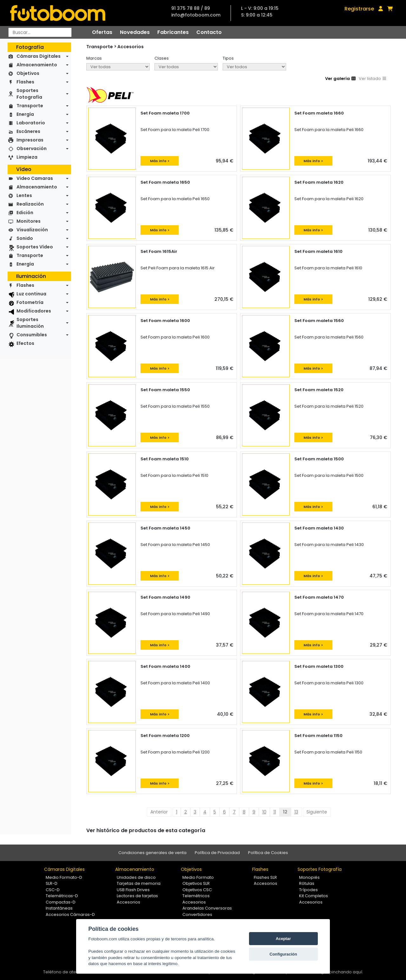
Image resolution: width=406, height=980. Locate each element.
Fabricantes (173, 32)
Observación (32, 148)
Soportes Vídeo (35, 247)
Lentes (24, 195)
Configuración (283, 954)
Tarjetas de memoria (139, 883)
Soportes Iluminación (30, 323)
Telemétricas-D (62, 896)
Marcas (94, 58)
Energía (25, 114)
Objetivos (28, 73)
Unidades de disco (136, 877)
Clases (162, 58)
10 (264, 812)
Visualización (32, 230)
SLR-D (52, 883)
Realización (30, 204)
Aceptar (283, 939)
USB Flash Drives (133, 890)
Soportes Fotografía (29, 94)
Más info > (160, 161)
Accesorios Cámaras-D (70, 914)
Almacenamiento (37, 65)
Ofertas (102, 32)
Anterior (159, 812)
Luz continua (31, 294)
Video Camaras (35, 178)
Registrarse (359, 9)
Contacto (209, 32)
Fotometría (30, 302)
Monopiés (309, 877)
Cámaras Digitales (39, 56)
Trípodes (308, 890)
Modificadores (34, 311)
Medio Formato (198, 877)
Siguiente (317, 812)
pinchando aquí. (346, 972)
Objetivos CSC (197, 890)
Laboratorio (31, 123)
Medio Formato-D (64, 877)
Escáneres (28, 131)
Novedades (135, 32)
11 (275, 812)
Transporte (30, 106)
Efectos (25, 343)
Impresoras (30, 140)
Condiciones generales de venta (152, 853)
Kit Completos (314, 896)
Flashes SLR (265, 877)
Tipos (228, 58)
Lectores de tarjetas (137, 896)
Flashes (25, 82)
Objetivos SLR (196, 883)
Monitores (29, 221)
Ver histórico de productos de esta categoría (146, 830)
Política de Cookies (268, 853)
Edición (25, 213)
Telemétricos (196, 896)
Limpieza (27, 157)
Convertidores (197, 914)
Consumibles (32, 335)
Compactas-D (61, 902)
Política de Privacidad (217, 853)
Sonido (25, 238)
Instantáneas (59, 908)
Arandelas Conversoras (207, 908)
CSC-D (53, 890)
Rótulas (307, 883)
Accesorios (131, 47)
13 (296, 812)
